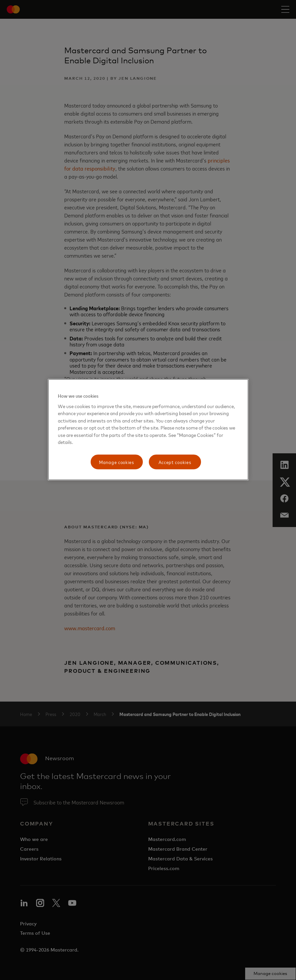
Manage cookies (117, 462)
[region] (148, 430)
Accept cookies (175, 462)
